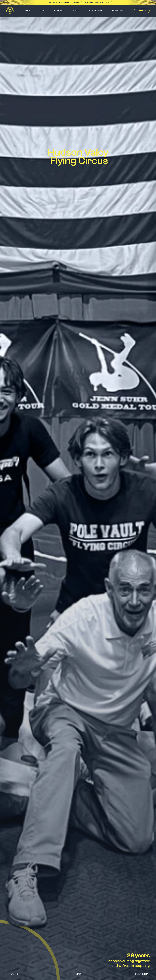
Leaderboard (95, 11)
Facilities (59, 11)
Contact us (117, 11)
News (42, 11)
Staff (76, 11)
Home (28, 11)
